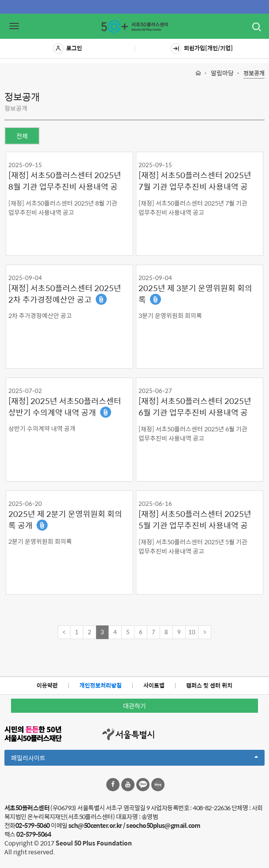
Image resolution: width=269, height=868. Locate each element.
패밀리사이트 (134, 759)
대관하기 (134, 706)
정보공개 (254, 73)
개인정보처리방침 (101, 685)
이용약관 (47, 685)
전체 (22, 136)
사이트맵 (154, 685)
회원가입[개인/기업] (202, 49)
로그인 (67, 49)
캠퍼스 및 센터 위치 (209, 685)
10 (192, 632)
